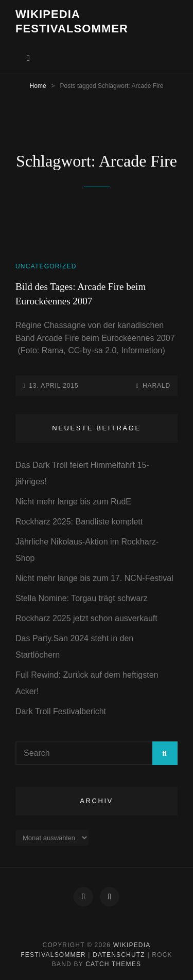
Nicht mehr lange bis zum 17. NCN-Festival (94, 578)
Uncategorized (46, 266)
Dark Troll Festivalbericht (61, 711)
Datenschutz (119, 955)
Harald (156, 386)
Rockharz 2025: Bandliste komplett (79, 522)
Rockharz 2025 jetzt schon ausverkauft (86, 618)
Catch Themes (113, 964)
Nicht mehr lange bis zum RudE (73, 502)
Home (38, 86)
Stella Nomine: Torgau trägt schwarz (82, 598)
